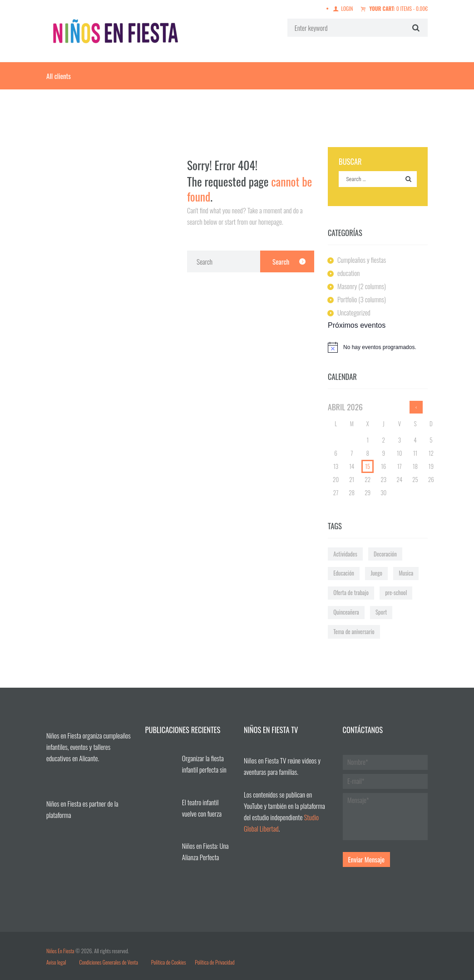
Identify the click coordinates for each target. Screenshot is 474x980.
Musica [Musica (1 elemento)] (406, 573)
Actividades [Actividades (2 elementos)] (345, 554)
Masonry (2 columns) (362, 286)
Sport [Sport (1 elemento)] (381, 612)
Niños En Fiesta (60, 951)
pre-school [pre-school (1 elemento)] (396, 593)
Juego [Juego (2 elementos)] (376, 573)
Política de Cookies (169, 962)
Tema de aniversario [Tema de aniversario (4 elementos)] (354, 632)
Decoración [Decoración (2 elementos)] (385, 554)
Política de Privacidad (215, 962)
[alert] (378, 347)
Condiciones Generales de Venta (108, 962)
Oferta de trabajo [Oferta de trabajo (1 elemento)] (351, 593)
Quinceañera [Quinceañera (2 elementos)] (346, 612)
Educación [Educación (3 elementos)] (344, 573)
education (348, 273)
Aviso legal (57, 962)
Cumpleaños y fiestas (362, 260)
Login (347, 8)
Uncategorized (354, 312)
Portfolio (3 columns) (362, 299)
